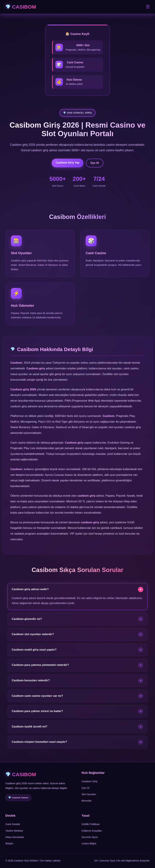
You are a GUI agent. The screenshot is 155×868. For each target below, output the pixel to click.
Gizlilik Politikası (91, 824)
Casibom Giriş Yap (68, 163)
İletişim (9, 843)
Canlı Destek (13, 824)
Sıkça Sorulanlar (15, 837)
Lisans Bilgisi (89, 843)
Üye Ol (95, 163)
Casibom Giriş (89, 781)
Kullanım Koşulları (92, 831)
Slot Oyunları (89, 794)
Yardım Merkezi (14, 831)
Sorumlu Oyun (90, 837)
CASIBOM (24, 7)
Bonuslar (87, 801)
